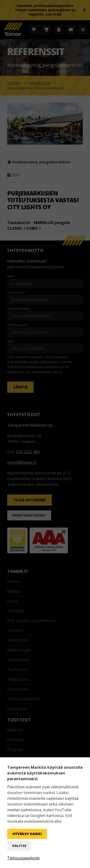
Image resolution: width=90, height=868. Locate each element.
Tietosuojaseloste (23, 858)
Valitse (19, 846)
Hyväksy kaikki (27, 834)
